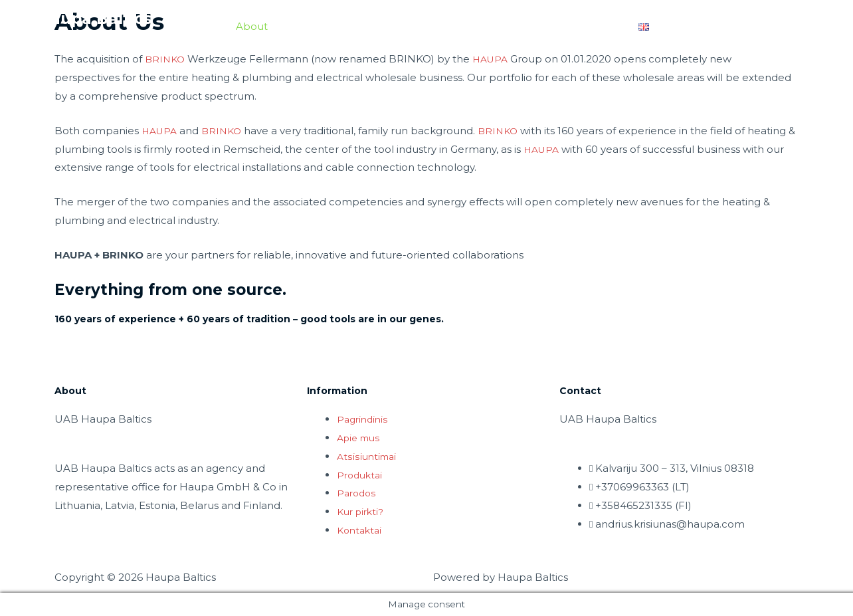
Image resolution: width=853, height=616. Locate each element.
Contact (503, 27)
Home (200, 27)
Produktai (361, 475)
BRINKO (166, 59)
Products (388, 27)
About (252, 27)
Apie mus (361, 438)
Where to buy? (581, 27)
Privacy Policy (751, 27)
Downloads (316, 27)
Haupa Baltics (100, 20)
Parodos (358, 493)
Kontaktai (361, 530)
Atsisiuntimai (368, 456)
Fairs (451, 27)
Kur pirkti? (362, 511)
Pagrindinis (364, 419)
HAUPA (494, 59)
